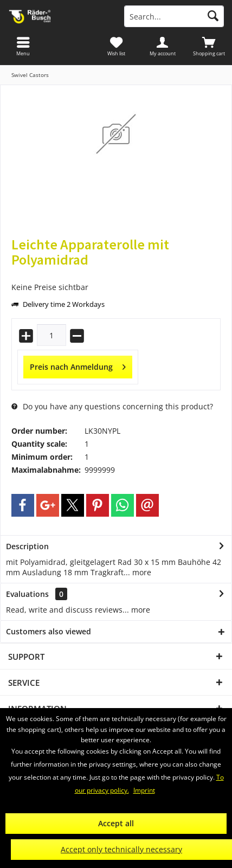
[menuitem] (209, 46)
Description (27, 546)
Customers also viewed (49, 631)
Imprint (144, 790)
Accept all (116, 823)
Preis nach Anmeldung (78, 365)
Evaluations (27, 594)
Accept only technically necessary (121, 849)
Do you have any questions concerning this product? (112, 406)
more (141, 572)
